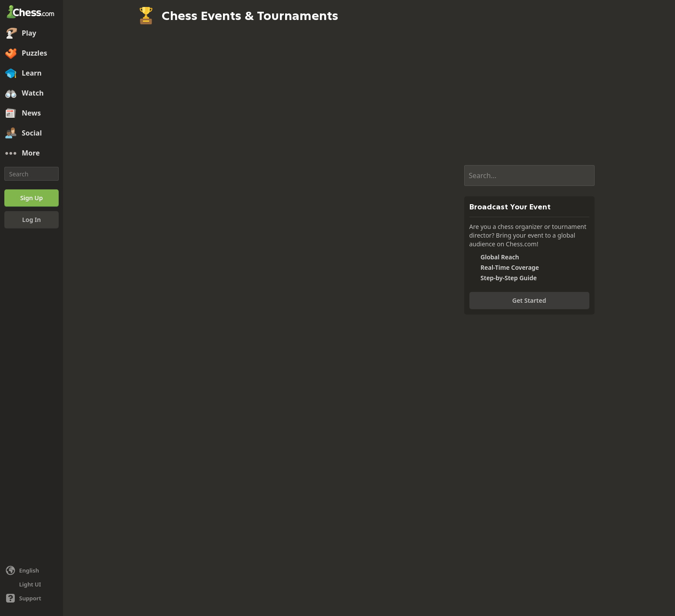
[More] (32, 153)
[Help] (32, 598)
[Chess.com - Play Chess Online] (32, 13)
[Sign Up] (32, 198)
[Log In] (32, 220)
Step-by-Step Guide (509, 278)
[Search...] (529, 176)
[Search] (32, 174)
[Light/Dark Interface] (32, 584)
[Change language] (32, 570)
